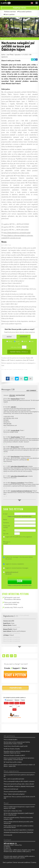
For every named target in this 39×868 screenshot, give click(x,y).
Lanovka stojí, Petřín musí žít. (14, 607)
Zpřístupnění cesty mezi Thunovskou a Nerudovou (13, 598)
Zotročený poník (8, 835)
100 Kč (9, 341)
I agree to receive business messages (17, 568)
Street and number (6, 526)
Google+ (11, 656)
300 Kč (17, 341)
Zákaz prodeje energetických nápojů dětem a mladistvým (19, 830)
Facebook (36, 60)
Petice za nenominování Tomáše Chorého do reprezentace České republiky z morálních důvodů (19, 759)
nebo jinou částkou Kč (20, 347)
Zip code (6, 534)
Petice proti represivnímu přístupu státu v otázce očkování (19, 784)
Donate (15, 689)
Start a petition (10, 14)
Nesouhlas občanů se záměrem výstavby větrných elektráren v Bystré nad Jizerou (17, 752)
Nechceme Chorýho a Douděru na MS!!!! (14, 755)
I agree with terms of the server (12, 573)
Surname (6, 523)
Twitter (34, 60)
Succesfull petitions (25, 12)
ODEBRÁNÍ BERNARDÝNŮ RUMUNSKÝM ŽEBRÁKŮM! (19, 832)
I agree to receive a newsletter (15, 564)
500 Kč (24, 341)
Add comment (31, 391)
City (4, 530)
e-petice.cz (6, 3)
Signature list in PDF (9, 621)
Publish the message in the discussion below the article (19, 558)
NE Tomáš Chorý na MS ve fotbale (13, 762)
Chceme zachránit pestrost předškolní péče (15, 791)
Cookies (34, 862)
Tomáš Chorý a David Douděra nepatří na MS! (16, 746)
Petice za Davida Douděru (10, 739)
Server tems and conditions (22, 862)
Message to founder (7, 543)
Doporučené (20, 395)
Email (32, 60)
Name (5, 519)
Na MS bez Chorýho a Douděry (12, 749)
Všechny (12, 395)
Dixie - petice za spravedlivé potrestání (14, 779)
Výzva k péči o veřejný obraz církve (13, 811)
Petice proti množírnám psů (11, 789)
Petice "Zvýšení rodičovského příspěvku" (14, 794)
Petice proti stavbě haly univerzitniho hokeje (12, 603)
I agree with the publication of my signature (19, 537)
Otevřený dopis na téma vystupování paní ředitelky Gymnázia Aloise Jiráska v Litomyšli (17, 743)
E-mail (5, 514)
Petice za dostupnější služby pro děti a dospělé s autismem (19, 781)
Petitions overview (10, 12)
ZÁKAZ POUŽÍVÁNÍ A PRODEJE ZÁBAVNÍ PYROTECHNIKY (19, 786)
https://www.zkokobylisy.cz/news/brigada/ (17, 233)
